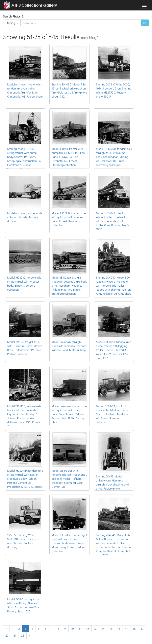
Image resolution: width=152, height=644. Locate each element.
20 (7, 635)
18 (134, 629)
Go (145, 23)
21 (15, 635)
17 (126, 629)
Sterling (12, 23)
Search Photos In (14, 16)
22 (23, 635)
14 (103, 629)
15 (111, 629)
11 (80, 629)
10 (72, 629)
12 (88, 629)
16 (119, 629)
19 (142, 629)
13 (95, 629)
